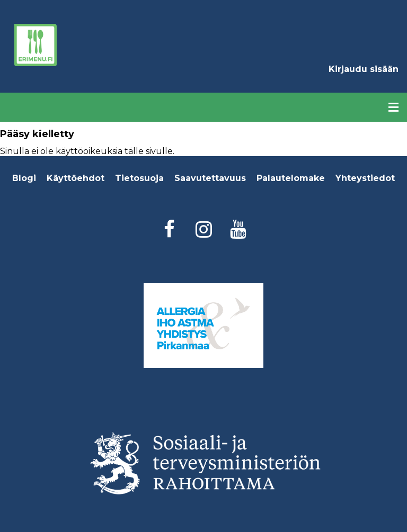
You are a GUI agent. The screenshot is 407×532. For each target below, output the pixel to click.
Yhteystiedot (365, 178)
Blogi (24, 178)
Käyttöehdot (76, 178)
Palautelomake (291, 178)
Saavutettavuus (210, 178)
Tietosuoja (139, 178)
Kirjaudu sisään (364, 69)
